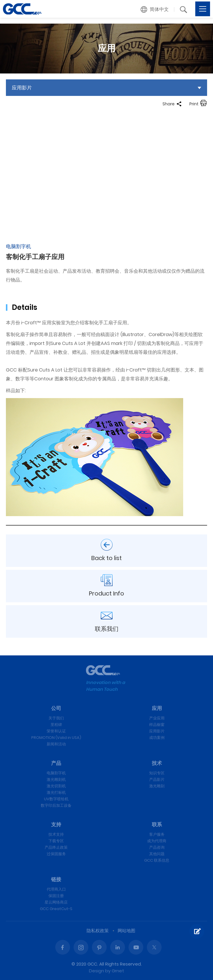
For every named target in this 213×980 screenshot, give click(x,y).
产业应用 (157, 718)
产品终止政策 (56, 847)
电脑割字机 (56, 773)
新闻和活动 (56, 744)
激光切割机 (56, 786)
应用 (157, 708)
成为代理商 (157, 841)
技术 (157, 763)
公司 (56, 708)
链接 (56, 879)
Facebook (63, 947)
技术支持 (56, 834)
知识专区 (157, 773)
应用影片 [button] (22, 88)
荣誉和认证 (56, 731)
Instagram (81, 947)
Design (96, 971)
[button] (155, 9)
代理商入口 (56, 889)
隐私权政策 (98, 931)
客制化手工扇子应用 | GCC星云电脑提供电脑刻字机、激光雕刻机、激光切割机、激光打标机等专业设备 (22, 9)
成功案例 (157, 738)
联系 (157, 824)
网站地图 (126, 931)
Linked (118, 947)
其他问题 (157, 854)
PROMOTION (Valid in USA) (56, 738)
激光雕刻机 (56, 779)
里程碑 (56, 725)
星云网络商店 (56, 902)
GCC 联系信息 (157, 860)
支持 (56, 824)
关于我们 (56, 718)
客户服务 (157, 834)
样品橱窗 (157, 725)
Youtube (136, 947)
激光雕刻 (157, 786)
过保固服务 (56, 854)
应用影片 (157, 731)
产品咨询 (157, 847)
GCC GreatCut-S (56, 909)
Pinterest (99, 947)
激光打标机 (56, 792)
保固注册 (56, 896)
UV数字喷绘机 (56, 799)
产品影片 (157, 779)
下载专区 (56, 841)
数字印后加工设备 (56, 805)
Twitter (154, 947)
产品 (56, 763)
